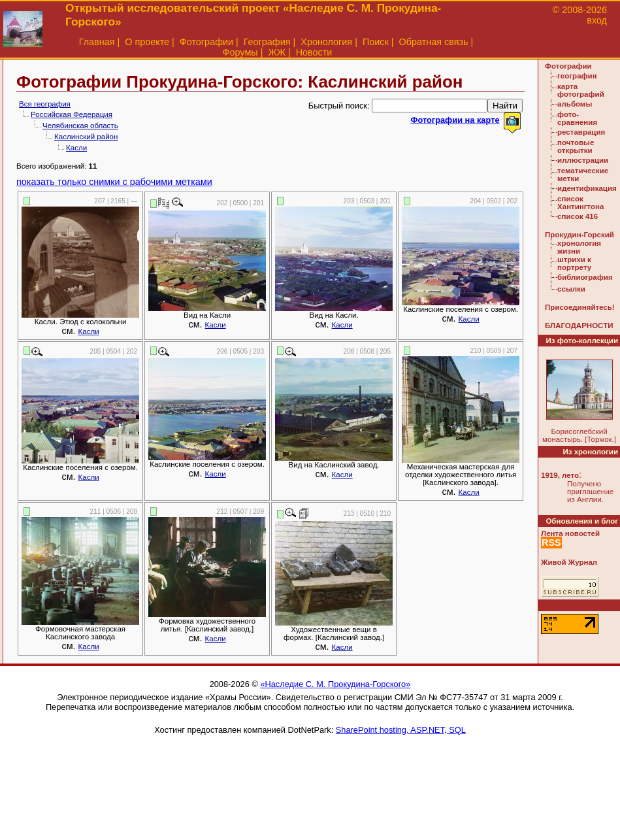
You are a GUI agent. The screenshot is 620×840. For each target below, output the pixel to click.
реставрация (581, 132)
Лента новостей (570, 533)
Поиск (376, 42)
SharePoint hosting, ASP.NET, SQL (401, 730)
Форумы (240, 52)
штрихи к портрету (574, 263)
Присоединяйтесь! (580, 307)
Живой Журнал (569, 562)
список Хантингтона (580, 203)
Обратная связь (434, 42)
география (577, 76)
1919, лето (560, 475)
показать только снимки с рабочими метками (114, 182)
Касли (76, 148)
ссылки (571, 289)
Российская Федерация (72, 114)
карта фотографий (581, 90)
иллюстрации (583, 160)
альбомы (575, 104)
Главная (97, 42)
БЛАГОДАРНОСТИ (579, 326)
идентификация (587, 188)
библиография (585, 277)
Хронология (326, 42)
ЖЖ (277, 52)
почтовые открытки (576, 146)
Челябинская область (80, 126)
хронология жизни (579, 247)
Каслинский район (86, 137)
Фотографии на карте (455, 120)
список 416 (578, 216)
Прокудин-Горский (579, 235)
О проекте (147, 42)
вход (597, 20)
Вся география (45, 104)
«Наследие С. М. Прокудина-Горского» (335, 684)
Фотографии (206, 42)
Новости (314, 52)
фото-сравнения (577, 118)
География (267, 42)
